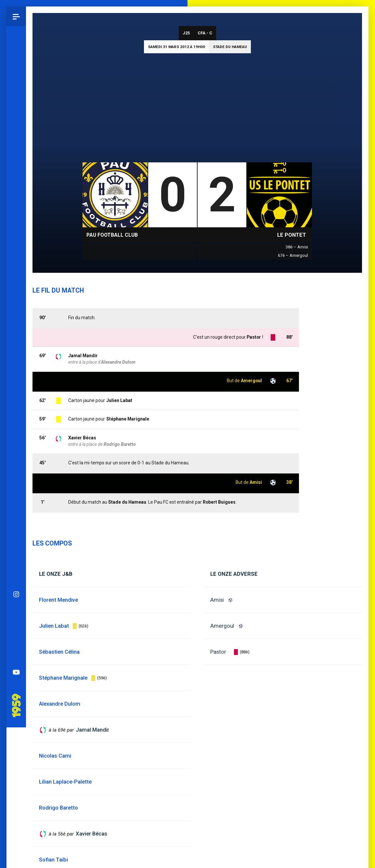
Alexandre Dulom (118, 362)
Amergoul (222, 626)
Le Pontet (292, 235)
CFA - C (205, 33)
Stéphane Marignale (128, 419)
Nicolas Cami (55, 756)
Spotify (16, 346)
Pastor (218, 652)
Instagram (16, 288)
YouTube (16, 366)
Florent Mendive (58, 600)
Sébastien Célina (59, 652)
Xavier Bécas (82, 438)
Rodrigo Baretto (120, 444)
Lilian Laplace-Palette (65, 782)
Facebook (16, 327)
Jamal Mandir (83, 356)
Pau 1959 (18, 390)
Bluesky (16, 308)
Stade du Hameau (230, 47)
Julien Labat (119, 400)
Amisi (217, 600)
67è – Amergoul (293, 255)
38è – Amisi (297, 247)
